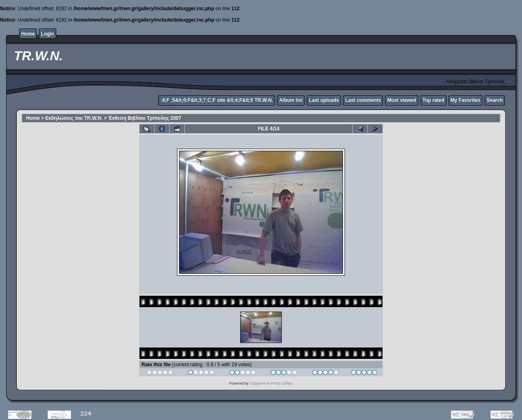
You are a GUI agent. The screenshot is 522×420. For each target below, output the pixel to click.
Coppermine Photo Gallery (271, 383)
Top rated (434, 100)
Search (495, 100)
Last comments (363, 100)
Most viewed (401, 100)
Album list (291, 100)
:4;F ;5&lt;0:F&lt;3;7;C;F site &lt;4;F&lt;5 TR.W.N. (217, 100)
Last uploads (324, 100)
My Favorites (466, 100)
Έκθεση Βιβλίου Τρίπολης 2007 (145, 118)
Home (28, 34)
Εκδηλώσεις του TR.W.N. (74, 118)
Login (48, 34)
